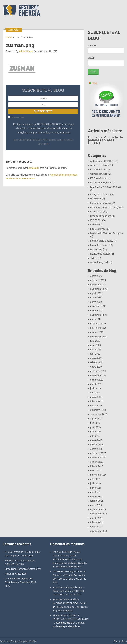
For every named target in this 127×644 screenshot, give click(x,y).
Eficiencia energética (101, 182)
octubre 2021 (97, 311)
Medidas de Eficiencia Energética (107, 233)
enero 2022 (96, 302)
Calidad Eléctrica (99, 170)
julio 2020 (95, 341)
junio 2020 (95, 345)
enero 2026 (96, 276)
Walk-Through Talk (100, 262)
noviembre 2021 (98, 306)
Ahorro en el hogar (100, 165)
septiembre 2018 (99, 414)
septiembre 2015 (99, 514)
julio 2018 (95, 423)
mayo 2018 (96, 432)
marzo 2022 (96, 298)
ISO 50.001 (96, 220)
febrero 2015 (97, 522)
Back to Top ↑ (120, 641)
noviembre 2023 (98, 285)
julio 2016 (95, 479)
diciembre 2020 (98, 324)
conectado (34, 168)
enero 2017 (96, 470)
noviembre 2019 (98, 375)
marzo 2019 (96, 397)
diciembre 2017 (98, 453)
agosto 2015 (96, 518)
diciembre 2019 (98, 371)
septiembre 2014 (99, 531)
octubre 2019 (97, 380)
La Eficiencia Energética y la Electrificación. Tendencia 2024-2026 (21, 582)
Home (9, 37)
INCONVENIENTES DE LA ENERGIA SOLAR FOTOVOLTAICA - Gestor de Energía (70, 619)
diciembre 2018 (98, 410)
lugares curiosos (98, 229)
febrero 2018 (97, 445)
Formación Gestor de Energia (105, 207)
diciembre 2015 (98, 509)
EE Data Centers (99, 178)
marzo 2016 (96, 496)
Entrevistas (96, 199)
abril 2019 (95, 393)
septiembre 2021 (99, 315)
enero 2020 (96, 367)
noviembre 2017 (98, 458)
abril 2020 (95, 354)
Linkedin (94, 225)
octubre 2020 (97, 332)
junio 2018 (95, 427)
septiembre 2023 (99, 289)
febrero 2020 (97, 362)
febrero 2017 (97, 466)
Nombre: (93, 46)
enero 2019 (96, 406)
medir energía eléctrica (102, 241)
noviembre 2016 (98, 475)
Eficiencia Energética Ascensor (106, 187)
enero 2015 (96, 527)
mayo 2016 (96, 488)
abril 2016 (95, 492)
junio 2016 (95, 483)
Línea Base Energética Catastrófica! (23, 569)
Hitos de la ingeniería (101, 216)
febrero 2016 (97, 501)
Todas (93, 258)
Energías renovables (101, 194)
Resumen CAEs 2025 (16, 574)
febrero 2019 (97, 401)
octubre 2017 (97, 462)
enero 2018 (96, 449)
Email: (91, 58)
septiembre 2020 (99, 336)
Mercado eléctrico (99, 245)
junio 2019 (95, 388)
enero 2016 (96, 505)
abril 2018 (95, 436)
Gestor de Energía (9, 641)
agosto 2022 (96, 293)
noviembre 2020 (98, 328)
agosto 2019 (96, 384)
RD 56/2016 (96, 249)
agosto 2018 (96, 419)
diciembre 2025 (98, 280)
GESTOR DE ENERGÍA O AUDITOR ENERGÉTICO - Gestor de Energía (70, 603)
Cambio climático (99, 174)
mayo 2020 (96, 349)
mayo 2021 (96, 319)
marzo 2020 (96, 358)
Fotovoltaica (96, 212)
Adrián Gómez (26, 51)
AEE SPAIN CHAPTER (102, 161)
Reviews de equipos (100, 254)
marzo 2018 (96, 440)
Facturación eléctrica (101, 203)
